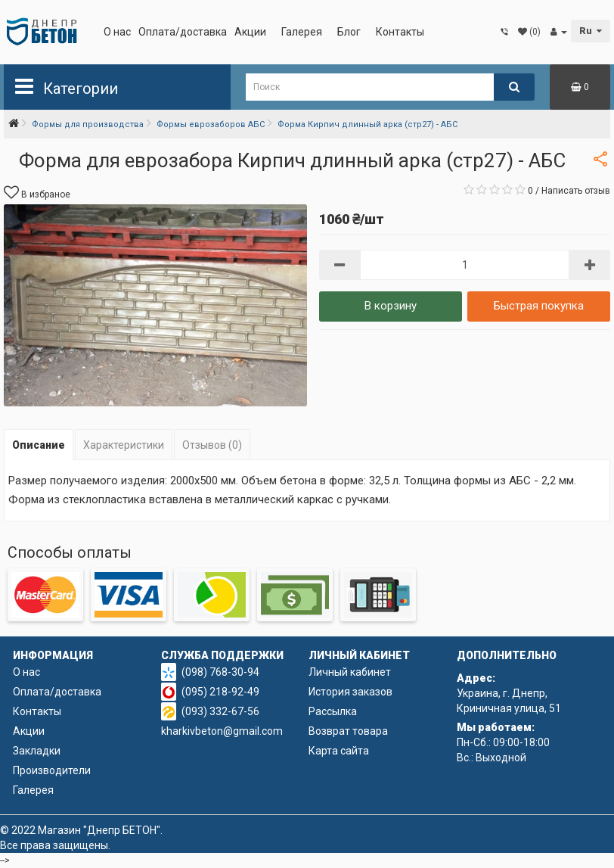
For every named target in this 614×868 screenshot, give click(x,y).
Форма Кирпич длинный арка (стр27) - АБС (367, 124)
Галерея (302, 32)
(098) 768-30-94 (220, 672)
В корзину (391, 306)
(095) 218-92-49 (220, 692)
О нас (117, 32)
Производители (52, 770)
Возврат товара (348, 731)
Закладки (37, 751)
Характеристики (124, 445)
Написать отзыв (576, 191)
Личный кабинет (350, 672)
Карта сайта (339, 751)
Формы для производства (88, 124)
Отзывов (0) (212, 445)
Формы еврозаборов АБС (211, 124)
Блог (349, 32)
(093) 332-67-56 (220, 711)
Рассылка (333, 711)
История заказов (350, 692)
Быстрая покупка (539, 306)
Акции (250, 32)
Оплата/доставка (183, 32)
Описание (39, 445)
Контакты (400, 32)
